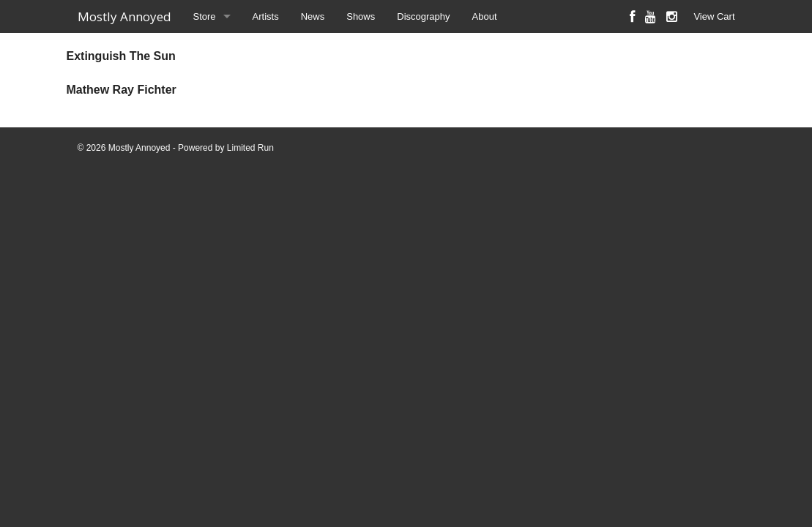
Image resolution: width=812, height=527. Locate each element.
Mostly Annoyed (124, 16)
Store (205, 16)
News (313, 16)
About (485, 16)
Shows (361, 16)
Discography (423, 16)
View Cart (714, 16)
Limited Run (250, 148)
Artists (266, 16)
